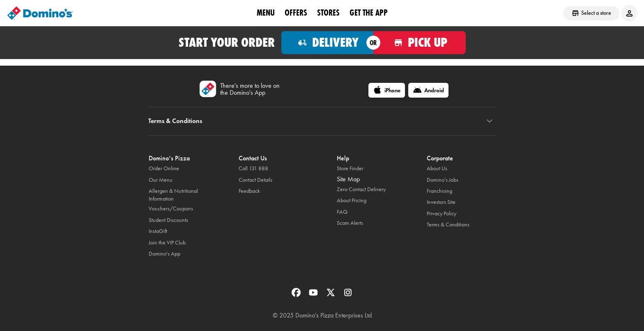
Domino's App (164, 254)
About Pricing (352, 200)
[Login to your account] (629, 13)
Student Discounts (168, 220)
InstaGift (158, 231)
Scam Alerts (350, 223)
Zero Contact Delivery (361, 189)
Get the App (369, 13)
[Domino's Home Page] (40, 13)
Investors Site (441, 202)
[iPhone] (387, 90)
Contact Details (255, 180)
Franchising (439, 191)
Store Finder (350, 168)
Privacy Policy (442, 213)
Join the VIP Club (167, 243)
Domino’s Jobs (443, 180)
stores (328, 13)
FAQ (342, 212)
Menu (266, 13)
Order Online (164, 168)
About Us (437, 168)
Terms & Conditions (448, 225)
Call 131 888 (253, 168)
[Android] (428, 90)
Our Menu (161, 180)
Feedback (249, 191)
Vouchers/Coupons (171, 209)
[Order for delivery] (328, 43)
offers (296, 13)
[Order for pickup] (420, 43)
